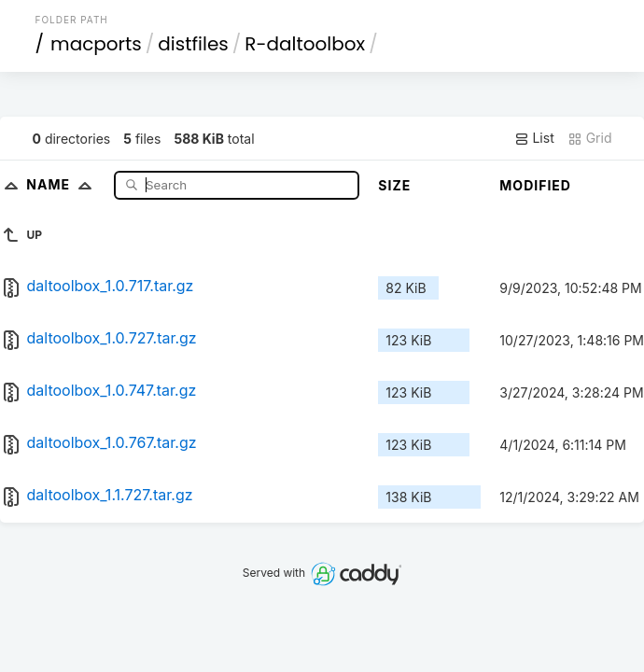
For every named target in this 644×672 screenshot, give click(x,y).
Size (394, 185)
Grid (590, 138)
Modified (535, 185)
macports (96, 44)
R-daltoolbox (305, 44)
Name (63, 184)
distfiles (193, 44)
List (534, 138)
